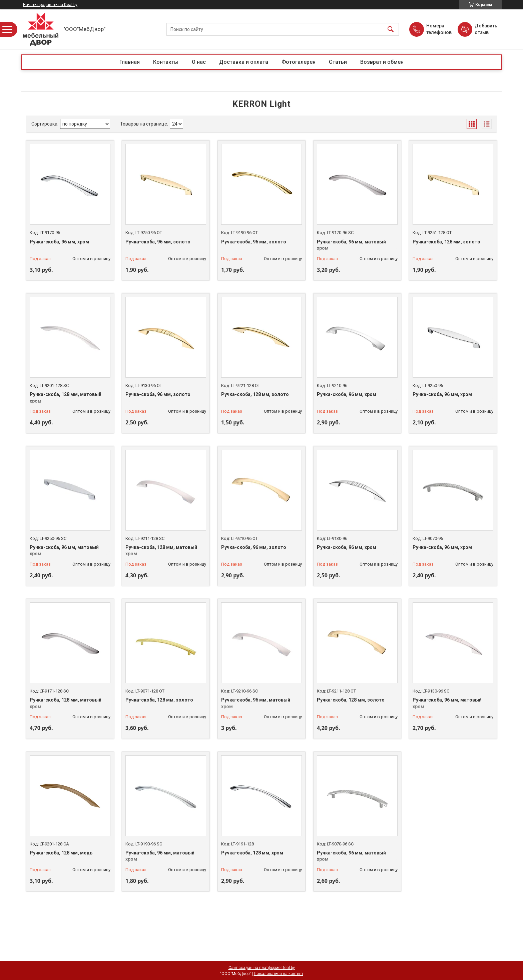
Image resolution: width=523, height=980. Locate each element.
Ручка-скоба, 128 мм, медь (61, 853)
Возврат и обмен (382, 62)
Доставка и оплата (244, 62)
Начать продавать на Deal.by (50, 5)
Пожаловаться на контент (279, 974)
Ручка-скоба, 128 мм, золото (446, 242)
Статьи (338, 62)
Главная (130, 62)
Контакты (166, 62)
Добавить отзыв (486, 29)
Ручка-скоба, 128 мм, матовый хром (66, 398)
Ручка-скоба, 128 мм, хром (252, 853)
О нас (199, 62)
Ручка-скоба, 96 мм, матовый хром (351, 245)
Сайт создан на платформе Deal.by (262, 968)
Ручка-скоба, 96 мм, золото (158, 242)
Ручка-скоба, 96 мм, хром (59, 242)
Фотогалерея (299, 62)
